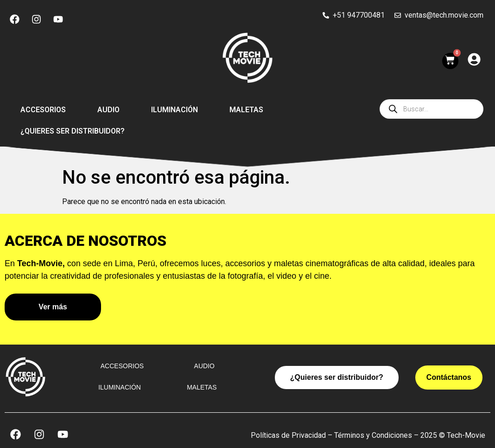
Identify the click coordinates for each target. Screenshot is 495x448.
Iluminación (175, 110)
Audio (108, 110)
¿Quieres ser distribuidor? (73, 131)
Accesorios (43, 110)
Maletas (246, 110)
